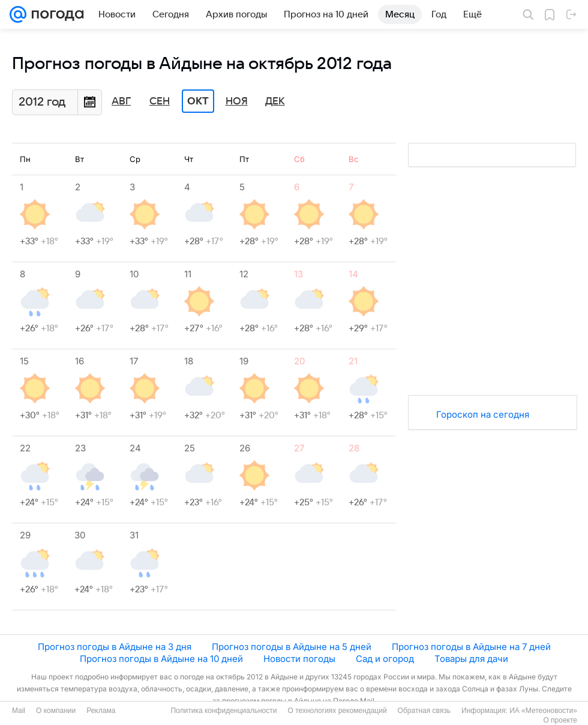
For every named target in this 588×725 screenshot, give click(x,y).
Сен (160, 101)
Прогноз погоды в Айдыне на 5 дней (292, 647)
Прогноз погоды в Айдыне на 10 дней (161, 659)
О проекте (560, 720)
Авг (121, 101)
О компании (56, 711)
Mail (19, 711)
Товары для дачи (471, 659)
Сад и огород (385, 659)
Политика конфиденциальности (223, 711)
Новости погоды (299, 659)
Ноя (237, 101)
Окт (198, 101)
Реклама (101, 711)
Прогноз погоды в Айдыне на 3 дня (115, 647)
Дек (275, 101)
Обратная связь (424, 711)
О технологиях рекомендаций (337, 711)
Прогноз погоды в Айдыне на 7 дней (471, 647)
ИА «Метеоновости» (543, 711)
